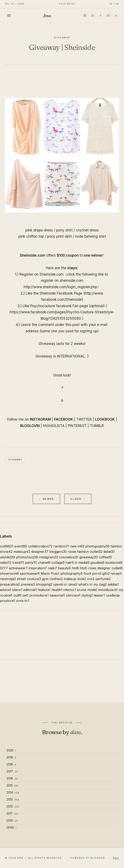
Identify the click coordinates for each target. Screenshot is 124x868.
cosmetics (69, 557)
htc (83, 568)
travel (18, 563)
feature (44, 590)
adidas (113, 584)
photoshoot (27, 557)
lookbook (114, 563)
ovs (91, 579)
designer (40, 552)
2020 (11, 750)
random (61, 546)
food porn (93, 573)
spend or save (65, 584)
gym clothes (52, 579)
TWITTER (84, 419)
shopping (44, 584)
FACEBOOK (64, 419)
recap (116, 573)
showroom (9, 573)
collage (58, 563)
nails (52, 568)
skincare (73, 595)
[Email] (108, 15)
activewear (18, 568)
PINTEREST (77, 426)
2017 (12, 771)
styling (87, 595)
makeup (22, 552)
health (57, 590)
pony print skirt (59, 236)
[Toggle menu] (9, 15)
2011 (12, 813)
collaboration (40, 546)
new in (77, 546)
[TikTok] (100, 15)
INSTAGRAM (40, 419)
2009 (12, 827)
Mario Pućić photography (62, 573)
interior (70, 590)
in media (82, 563)
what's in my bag (93, 584)
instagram (49, 557)
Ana (47, 15)
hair (70, 563)
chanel (44, 563)
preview (28, 584)
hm (75, 568)
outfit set (21, 595)
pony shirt (64, 230)
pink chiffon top (31, 236)
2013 (13, 799)
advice (6, 590)
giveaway (15, 460)
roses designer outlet (105, 568)
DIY (4, 568)
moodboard (108, 590)
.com (71, 281)
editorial (30, 590)
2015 (12, 785)
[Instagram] (85, 15)
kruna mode (87, 590)
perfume (103, 579)
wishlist (8, 557)
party (31, 563)
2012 (13, 806)
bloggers (58, 552)
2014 (13, 792)
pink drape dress (39, 230)
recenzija (8, 579)
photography (97, 546)
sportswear (30, 573)
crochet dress (87, 230)
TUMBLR (97, 426)
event (21, 546)
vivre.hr (23, 601)
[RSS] (116, 15)
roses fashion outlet (85, 552)
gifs (106, 573)
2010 (12, 820)
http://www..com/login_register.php (60, 287)
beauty (64, 568)
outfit (7, 546)
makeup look (75, 579)
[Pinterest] (93, 15)
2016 (12, 778)
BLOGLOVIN (30, 426)
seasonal (57, 595)
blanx (17, 590)
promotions (39, 595)
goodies (97, 563)
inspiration (38, 568)
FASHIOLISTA (54, 426)
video (6, 563)
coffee (105, 557)
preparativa (10, 584)
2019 (11, 757)
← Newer (46, 499)
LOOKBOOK (105, 419)
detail (109, 552)
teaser (99, 595)
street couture (29, 579)
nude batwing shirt (90, 236)
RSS (116, 858)
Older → (78, 499)
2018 (12, 764)
